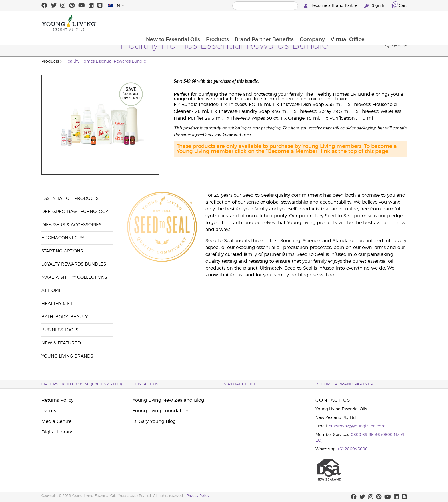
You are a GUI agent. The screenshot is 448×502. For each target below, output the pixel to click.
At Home (52, 291)
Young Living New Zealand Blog (168, 400)
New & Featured (61, 343)
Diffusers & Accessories (71, 225)
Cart (399, 5)
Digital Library (57, 432)
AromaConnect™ (63, 238)
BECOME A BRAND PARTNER (344, 384)
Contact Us (146, 384)
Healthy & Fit (57, 304)
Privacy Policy (198, 496)
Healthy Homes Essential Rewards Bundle (105, 61)
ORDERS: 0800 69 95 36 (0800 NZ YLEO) (82, 384)
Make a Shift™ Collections (74, 277)
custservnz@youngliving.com (357, 426)
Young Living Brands (67, 356)
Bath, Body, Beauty (65, 317)
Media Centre (56, 421)
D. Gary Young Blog (154, 421)
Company (351, 23)
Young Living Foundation (161, 411)
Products (255, 23)
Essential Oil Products (70, 199)
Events (49, 411)
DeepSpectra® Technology (75, 212)
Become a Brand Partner (332, 6)
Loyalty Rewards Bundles (74, 264)
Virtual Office (387, 23)
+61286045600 (353, 449)
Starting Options (62, 251)
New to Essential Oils (210, 23)
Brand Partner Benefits (302, 23)
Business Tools (60, 330)
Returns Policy (57, 400)
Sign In (375, 6)
